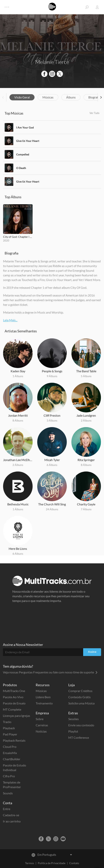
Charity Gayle (86, 504)
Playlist (73, 731)
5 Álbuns (86, 376)
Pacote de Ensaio (14, 703)
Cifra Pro (9, 776)
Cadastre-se (11, 815)
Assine (92, 652)
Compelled (23, 154)
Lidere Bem (43, 697)
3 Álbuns (52, 420)
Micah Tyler (52, 460)
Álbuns (71, 97)
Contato (74, 863)
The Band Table (86, 371)
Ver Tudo (94, 113)
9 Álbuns (52, 376)
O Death (21, 168)
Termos (30, 863)
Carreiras (42, 725)
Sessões (74, 719)
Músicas (48, 97)
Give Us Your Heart (28, 141)
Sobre (40, 719)
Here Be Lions (18, 549)
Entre (7, 809)
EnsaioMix (10, 753)
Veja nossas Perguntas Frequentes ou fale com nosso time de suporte (50, 672)
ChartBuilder (12, 759)
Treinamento (44, 703)
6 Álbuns (52, 465)
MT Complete (12, 709)
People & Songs (52, 371)
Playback (9, 728)
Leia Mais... (10, 320)
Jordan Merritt (18, 415)
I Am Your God (25, 127)
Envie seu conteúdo (81, 725)
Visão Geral (22, 97)
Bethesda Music (18, 504)
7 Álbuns (86, 509)
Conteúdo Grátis (79, 697)
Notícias (41, 731)
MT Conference (79, 737)
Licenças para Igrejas (16, 716)
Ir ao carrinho (12, 821)
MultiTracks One (14, 691)
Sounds (8, 793)
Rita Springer (86, 460)
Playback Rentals (14, 740)
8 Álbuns (18, 420)
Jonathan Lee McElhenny (18, 460)
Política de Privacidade (52, 863)
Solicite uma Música (81, 703)
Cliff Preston (52, 415)
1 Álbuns (18, 376)
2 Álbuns (86, 420)
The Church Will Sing (52, 504)
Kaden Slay (18, 371)
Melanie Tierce (52, 62)
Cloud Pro (10, 747)
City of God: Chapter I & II (18, 237)
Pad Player (10, 734)
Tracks (7, 722)
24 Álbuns (52, 509)
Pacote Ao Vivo (13, 697)
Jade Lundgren (86, 415)
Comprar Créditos (80, 691)
